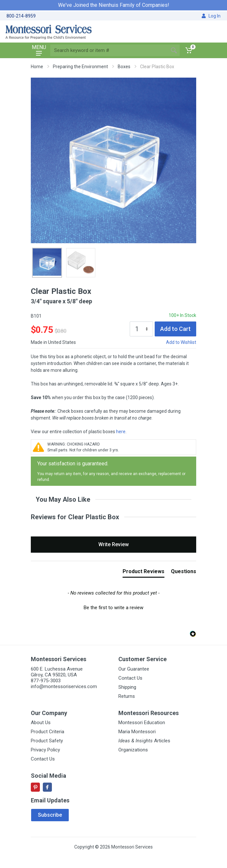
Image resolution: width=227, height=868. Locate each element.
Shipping (127, 687)
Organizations (133, 750)
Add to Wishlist (181, 342)
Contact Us (130, 678)
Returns (127, 696)
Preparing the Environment (80, 67)
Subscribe (50, 815)
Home (37, 67)
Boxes (124, 67)
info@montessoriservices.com (64, 686)
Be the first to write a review (113, 608)
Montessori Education (142, 723)
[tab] (143, 573)
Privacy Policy (45, 750)
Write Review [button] (113, 544)
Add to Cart (175, 329)
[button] (113, 607)
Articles (144, 741)
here (121, 432)
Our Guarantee (134, 669)
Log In (211, 16)
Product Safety (47, 741)
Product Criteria (48, 732)
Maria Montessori (137, 732)
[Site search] (109, 50)
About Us (41, 723)
